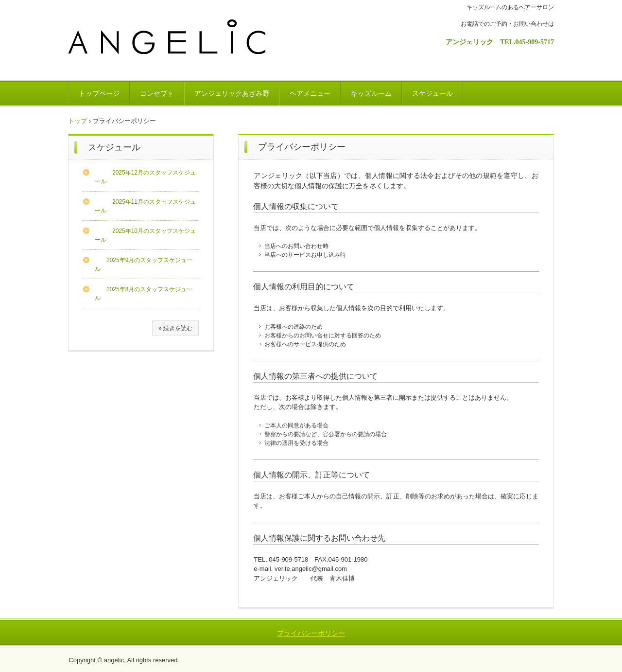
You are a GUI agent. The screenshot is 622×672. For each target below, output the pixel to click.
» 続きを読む (175, 328)
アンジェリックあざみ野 (232, 93)
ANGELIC (173, 45)
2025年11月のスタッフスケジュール (145, 206)
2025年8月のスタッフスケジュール (144, 294)
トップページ (99, 93)
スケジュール (432, 93)
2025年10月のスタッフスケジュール (145, 235)
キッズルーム (371, 93)
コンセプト (157, 93)
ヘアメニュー (310, 93)
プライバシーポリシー (311, 633)
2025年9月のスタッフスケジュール (144, 265)
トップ (78, 121)
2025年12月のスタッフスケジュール (145, 177)
